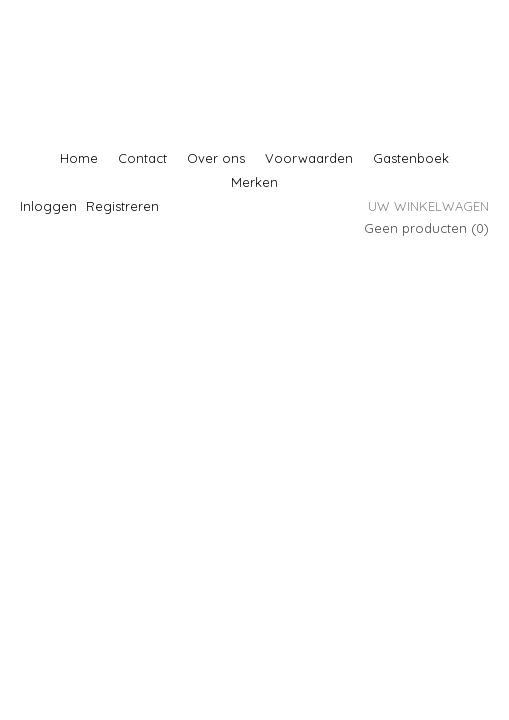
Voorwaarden (309, 158)
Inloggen (48, 206)
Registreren (122, 206)
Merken (254, 182)
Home (79, 158)
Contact (142, 158)
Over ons (216, 158)
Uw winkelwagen (428, 206)
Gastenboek (411, 158)
